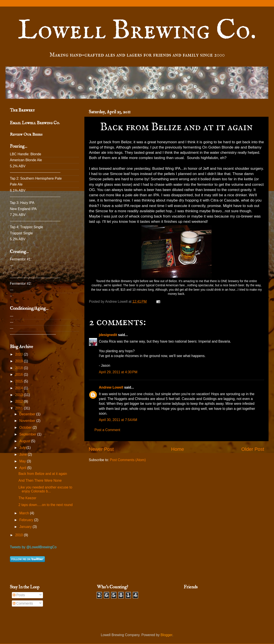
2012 (19, 401)
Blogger (166, 635)
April (23, 468)
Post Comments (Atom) (128, 460)
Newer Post (101, 449)
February (27, 520)
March (25, 513)
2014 (19, 388)
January (26, 527)
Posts (19, 595)
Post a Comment (107, 430)
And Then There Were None (40, 480)
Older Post (253, 449)
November (28, 421)
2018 (19, 368)
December (28, 414)
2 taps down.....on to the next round (45, 505)
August (25, 441)
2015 (19, 381)
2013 (19, 395)
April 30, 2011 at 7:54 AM (118, 420)
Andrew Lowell (111, 387)
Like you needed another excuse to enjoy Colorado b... (45, 489)
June (24, 454)
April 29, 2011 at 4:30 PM (118, 372)
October (26, 427)
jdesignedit (108, 335)
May (23, 461)
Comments (23, 603)
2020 (19, 354)
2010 (19, 535)
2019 (19, 361)
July (23, 448)
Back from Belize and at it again (43, 474)
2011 (19, 408)
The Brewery (22, 110)
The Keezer (27, 498)
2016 (19, 374)
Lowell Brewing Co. (137, 31)
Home (177, 449)
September (28, 434)
